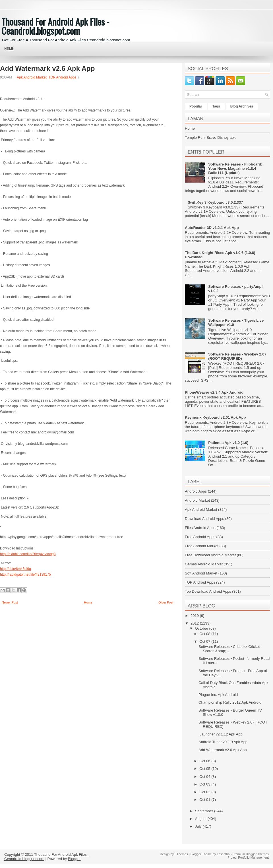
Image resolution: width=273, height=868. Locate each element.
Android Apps (196, 491)
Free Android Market (202, 546)
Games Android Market (204, 564)
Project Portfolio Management (248, 857)
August (201, 819)
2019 (195, 616)
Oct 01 (205, 800)
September (205, 811)
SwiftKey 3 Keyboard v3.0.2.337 (215, 202)
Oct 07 (205, 641)
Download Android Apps (204, 519)
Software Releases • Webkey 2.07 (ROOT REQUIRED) (237, 356)
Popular (196, 106)
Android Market (197, 500)
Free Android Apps (200, 537)
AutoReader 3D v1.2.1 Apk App (212, 228)
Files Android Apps (200, 528)
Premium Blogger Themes (251, 854)
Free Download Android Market (210, 555)
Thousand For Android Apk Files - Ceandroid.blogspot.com (55, 26)
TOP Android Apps (62, 77)
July (199, 826)
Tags (216, 106)
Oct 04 (205, 777)
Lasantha (223, 854)
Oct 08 (205, 634)
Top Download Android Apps (208, 591)
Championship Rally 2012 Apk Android (230, 702)
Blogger (74, 859)
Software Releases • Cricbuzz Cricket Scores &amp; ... (229, 649)
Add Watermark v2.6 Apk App (47, 69)
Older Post (166, 602)
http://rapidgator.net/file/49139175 (25, 574)
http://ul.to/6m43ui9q (15, 569)
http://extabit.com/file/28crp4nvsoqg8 (28, 554)
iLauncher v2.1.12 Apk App (221, 734)
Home (9, 48)
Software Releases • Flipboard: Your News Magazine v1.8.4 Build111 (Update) (235, 169)
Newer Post (10, 602)
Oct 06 (205, 761)
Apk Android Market (32, 77)
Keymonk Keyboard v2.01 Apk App (215, 417)
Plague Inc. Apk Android (218, 695)
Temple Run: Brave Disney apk (210, 138)
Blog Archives (242, 106)
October (202, 628)
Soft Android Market (201, 573)
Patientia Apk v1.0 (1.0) (228, 443)
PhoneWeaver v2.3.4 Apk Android (214, 392)
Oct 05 (205, 769)
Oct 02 (205, 792)
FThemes (181, 854)
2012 (195, 623)
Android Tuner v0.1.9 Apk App (223, 742)
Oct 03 (205, 784)
